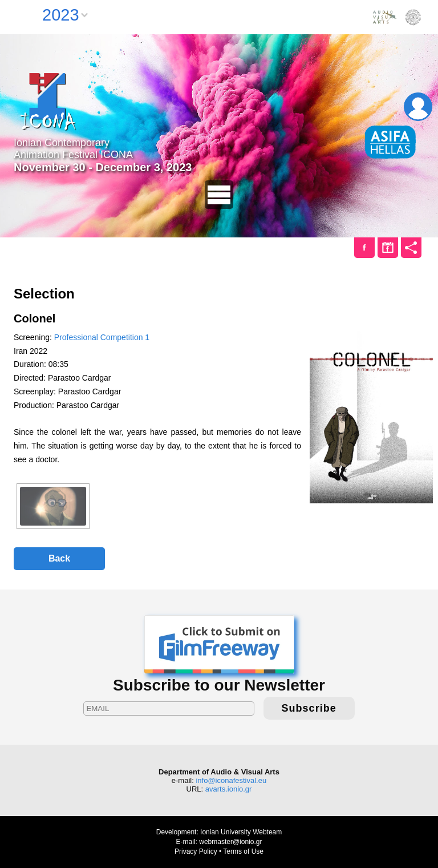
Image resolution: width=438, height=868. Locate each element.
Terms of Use (243, 851)
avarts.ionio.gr (229, 789)
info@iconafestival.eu (231, 780)
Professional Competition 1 (102, 337)
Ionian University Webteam (241, 832)
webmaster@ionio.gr (230, 842)
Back (59, 558)
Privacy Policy (196, 851)
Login (418, 107)
